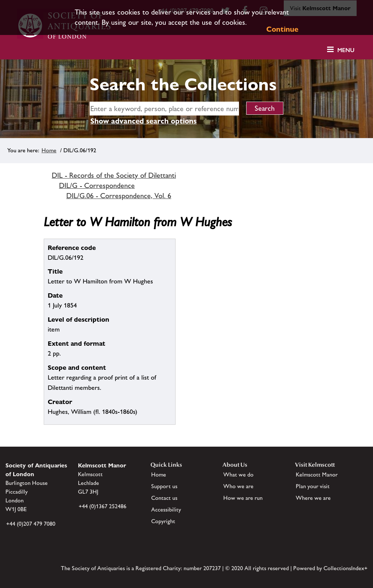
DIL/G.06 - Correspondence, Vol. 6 (119, 196)
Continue (282, 29)
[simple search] (164, 109)
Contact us (164, 498)
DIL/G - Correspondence (97, 185)
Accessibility (166, 509)
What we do (238, 475)
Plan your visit (313, 486)
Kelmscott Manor (317, 475)
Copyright (163, 521)
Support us (164, 486)
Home (49, 150)
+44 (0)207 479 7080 (31, 524)
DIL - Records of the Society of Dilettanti (114, 175)
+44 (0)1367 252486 (103, 506)
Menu (346, 50)
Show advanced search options (144, 121)
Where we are (313, 498)
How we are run (243, 498)
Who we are (238, 486)
